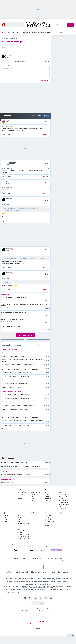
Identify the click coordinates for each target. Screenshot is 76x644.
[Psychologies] (52, 573)
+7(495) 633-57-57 (40, 622)
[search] (65, 33)
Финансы (20, 498)
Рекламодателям (40, 561)
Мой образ (34, 513)
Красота (20, 513)
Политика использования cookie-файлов (20, 561)
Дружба (33, 494)
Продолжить (45, 81)
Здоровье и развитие (63, 502)
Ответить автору (5, 65)
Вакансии (65, 561)
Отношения (35, 490)
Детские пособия (62, 509)
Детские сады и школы (64, 504)
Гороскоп (7, 530)
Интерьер (6, 520)
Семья (33, 498)
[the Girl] (60, 573)
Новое (18, 33)
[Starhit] (33, 573)
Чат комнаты (8, 490)
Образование (20, 494)
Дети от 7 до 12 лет (63, 496)
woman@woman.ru (39, 620)
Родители (33, 500)
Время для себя (48, 516)
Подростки (61, 498)
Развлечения (5, 39)
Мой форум (10, 33)
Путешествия (48, 520)
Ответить (45, 135)
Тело (18, 520)
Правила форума (37, 559)
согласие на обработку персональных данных (32, 545)
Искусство (47, 518)
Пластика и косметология (23, 524)
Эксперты (35, 33)
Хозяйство (6, 516)
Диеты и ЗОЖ (48, 500)
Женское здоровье (49, 492)
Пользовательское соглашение (55, 559)
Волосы (19, 518)
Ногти (19, 522)
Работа (19, 496)
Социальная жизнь (22, 492)
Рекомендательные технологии (38, 624)
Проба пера (47, 524)
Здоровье (48, 490)
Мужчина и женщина (36, 492)
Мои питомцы (7, 522)
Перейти (46, 116)
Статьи (71, 25)
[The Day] (18, 573)
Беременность (48, 498)
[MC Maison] (26, 573)
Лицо (19, 516)
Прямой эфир (45, 33)
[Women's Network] (38, 569)
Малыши (60, 492)
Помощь (25, 559)
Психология (47, 494)
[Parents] (66, 573)
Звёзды (61, 513)
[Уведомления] (73, 33)
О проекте (15, 559)
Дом (5, 513)
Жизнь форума (22, 530)
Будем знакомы (48, 526)
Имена (60, 507)
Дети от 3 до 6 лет (63, 494)
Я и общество (22, 490)
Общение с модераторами (23, 537)
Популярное (26, 33)
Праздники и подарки (50, 522)
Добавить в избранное (21, 61)
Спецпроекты (54, 561)
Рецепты (6, 518)
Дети (60, 490)
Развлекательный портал (23, 535)
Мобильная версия (39, 603)
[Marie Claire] (42, 573)
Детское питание (62, 500)
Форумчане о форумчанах (23, 539)
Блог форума (20, 533)
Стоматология (48, 496)
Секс (32, 496)
